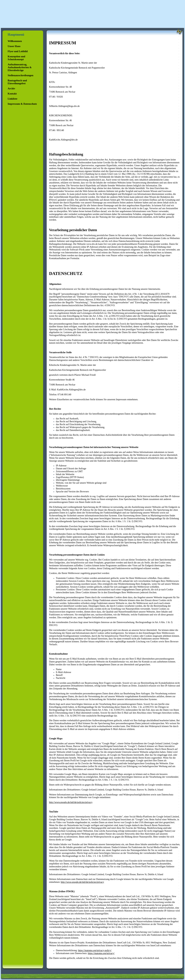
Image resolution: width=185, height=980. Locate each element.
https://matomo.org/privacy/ (101, 953)
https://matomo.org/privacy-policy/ (95, 950)
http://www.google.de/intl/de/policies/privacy (71, 802)
